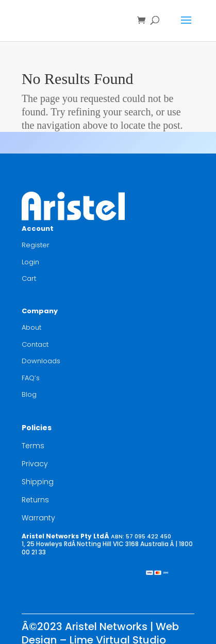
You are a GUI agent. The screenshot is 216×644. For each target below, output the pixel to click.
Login (30, 262)
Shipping (38, 482)
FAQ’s (31, 378)
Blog (29, 394)
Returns (35, 500)
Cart (29, 278)
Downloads (41, 361)
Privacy (35, 464)
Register (36, 245)
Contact (35, 344)
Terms (33, 446)
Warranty (38, 518)
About (31, 327)
